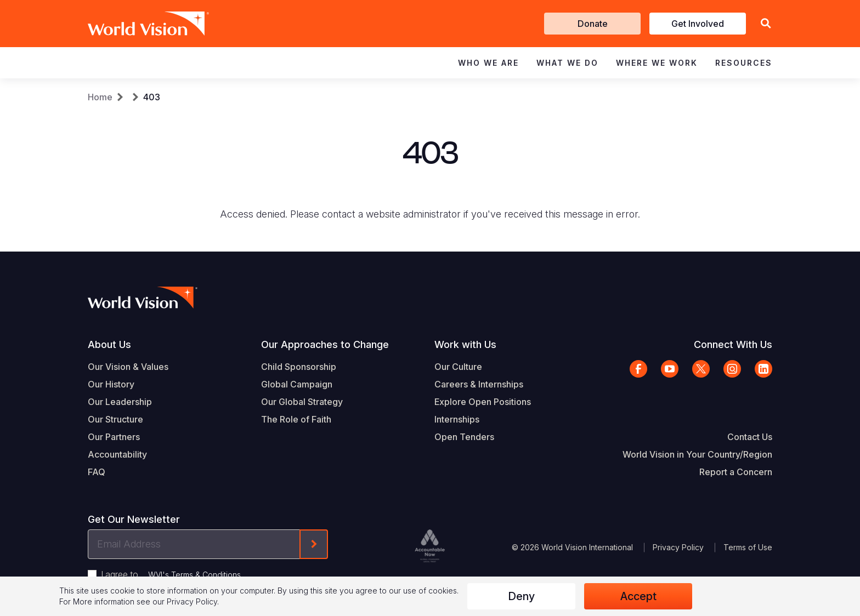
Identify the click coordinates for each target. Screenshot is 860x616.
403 (152, 97)
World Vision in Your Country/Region (697, 454)
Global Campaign (297, 384)
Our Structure (115, 419)
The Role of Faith (296, 419)
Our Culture (458, 367)
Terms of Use (748, 547)
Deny (521, 596)
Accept (638, 596)
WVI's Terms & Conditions (194, 575)
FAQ (97, 472)
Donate (593, 24)
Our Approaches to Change (325, 344)
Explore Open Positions (483, 402)
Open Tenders (464, 437)
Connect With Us (733, 344)
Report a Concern (736, 472)
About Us (109, 344)
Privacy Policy (678, 547)
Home (100, 97)
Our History (111, 384)
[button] (766, 24)
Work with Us (465, 344)
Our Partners (114, 437)
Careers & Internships (479, 384)
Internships (457, 419)
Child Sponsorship (299, 367)
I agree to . (172, 574)
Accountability (117, 454)
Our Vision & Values (128, 367)
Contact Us (750, 437)
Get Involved (698, 24)
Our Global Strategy (302, 402)
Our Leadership (120, 402)
